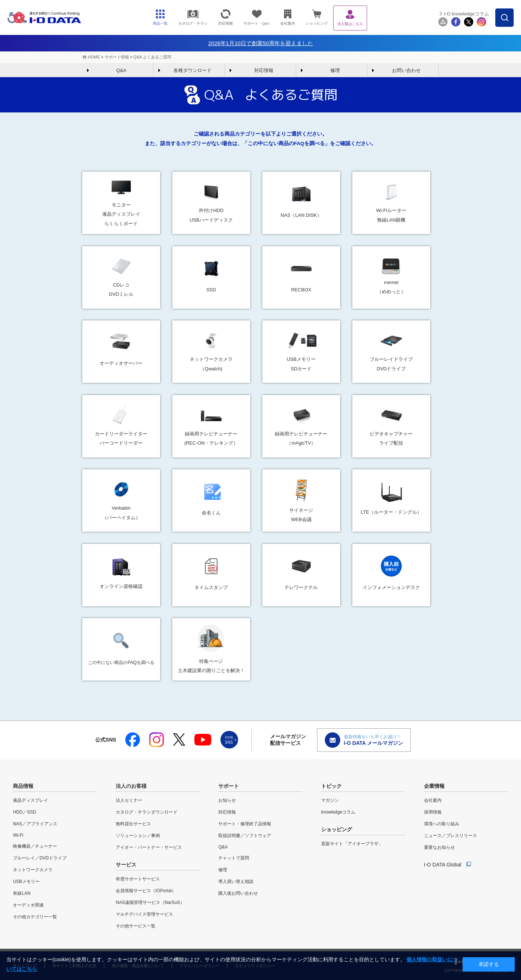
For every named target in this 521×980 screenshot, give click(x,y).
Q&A (121, 70)
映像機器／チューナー (35, 846)
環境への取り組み (442, 824)
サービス (126, 865)
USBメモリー (26, 882)
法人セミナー (129, 800)
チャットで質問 (234, 858)
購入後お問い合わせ (238, 893)
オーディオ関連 (28, 905)
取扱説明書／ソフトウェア (245, 836)
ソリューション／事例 (138, 836)
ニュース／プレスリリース (450, 836)
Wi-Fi (18, 835)
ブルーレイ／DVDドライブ (39, 858)
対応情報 (264, 70)
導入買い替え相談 (236, 882)
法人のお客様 (131, 786)
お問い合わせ (406, 70)
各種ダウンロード (193, 70)
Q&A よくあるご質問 (152, 57)
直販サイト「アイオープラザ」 (352, 844)
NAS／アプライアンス (35, 824)
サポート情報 (117, 57)
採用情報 (433, 812)
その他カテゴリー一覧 (35, 917)
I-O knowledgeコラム (466, 14)
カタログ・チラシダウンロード (147, 812)
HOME (94, 57)
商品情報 (23, 786)
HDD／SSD (24, 812)
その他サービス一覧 (136, 926)
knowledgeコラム (338, 812)
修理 (335, 70)
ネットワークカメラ (33, 870)
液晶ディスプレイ (30, 800)
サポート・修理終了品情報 (245, 824)
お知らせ (227, 800)
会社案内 (433, 800)
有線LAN (21, 893)
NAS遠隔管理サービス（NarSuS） (150, 902)
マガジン (330, 800)
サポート (229, 786)
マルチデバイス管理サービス (144, 914)
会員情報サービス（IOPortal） (146, 891)
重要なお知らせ (439, 847)
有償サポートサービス (138, 879)
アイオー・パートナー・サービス (149, 847)
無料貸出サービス (133, 824)
